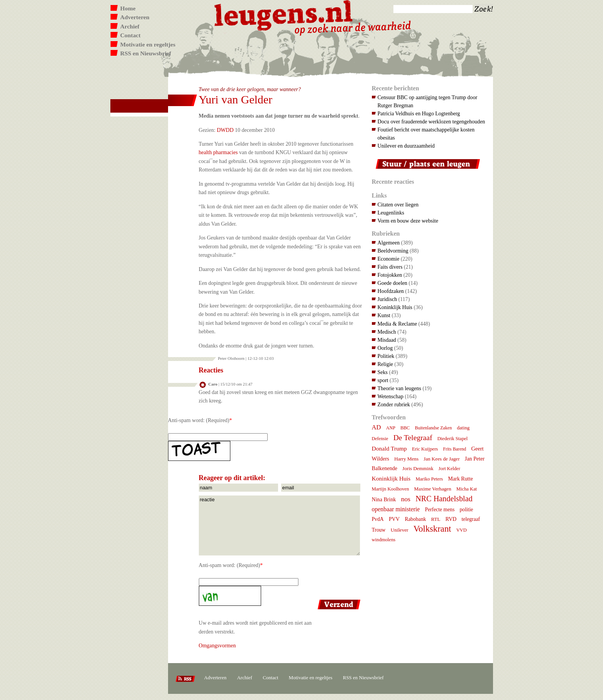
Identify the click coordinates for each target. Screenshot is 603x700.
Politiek (386, 356)
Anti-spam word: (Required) (199, 420)
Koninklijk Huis (395, 307)
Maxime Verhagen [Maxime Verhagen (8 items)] (433, 489)
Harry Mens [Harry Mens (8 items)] (406, 459)
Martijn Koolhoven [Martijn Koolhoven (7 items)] (391, 489)
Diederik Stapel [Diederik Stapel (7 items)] (452, 439)
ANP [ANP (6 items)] (391, 428)
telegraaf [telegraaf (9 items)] (471, 519)
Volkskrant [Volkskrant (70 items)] (432, 529)
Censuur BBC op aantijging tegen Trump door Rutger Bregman (428, 101)
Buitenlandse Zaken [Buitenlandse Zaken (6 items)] (433, 428)
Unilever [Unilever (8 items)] (400, 530)
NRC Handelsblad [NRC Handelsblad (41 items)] (444, 499)
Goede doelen (393, 283)
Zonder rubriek (394, 404)
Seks (383, 372)
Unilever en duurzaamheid (406, 146)
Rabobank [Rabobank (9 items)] (415, 519)
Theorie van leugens (400, 388)
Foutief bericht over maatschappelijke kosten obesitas (426, 134)
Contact (131, 35)
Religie (386, 364)
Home (128, 8)
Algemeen (389, 243)
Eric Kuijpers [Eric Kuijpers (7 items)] (425, 449)
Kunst (384, 315)
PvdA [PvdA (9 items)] (378, 519)
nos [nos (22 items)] (406, 499)
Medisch (387, 332)
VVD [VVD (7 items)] (461, 530)
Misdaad (387, 340)
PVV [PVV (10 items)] (394, 519)
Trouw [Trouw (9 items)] (379, 530)
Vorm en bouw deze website (408, 221)
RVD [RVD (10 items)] (451, 519)
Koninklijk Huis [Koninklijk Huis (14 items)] (391, 478)
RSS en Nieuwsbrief (146, 53)
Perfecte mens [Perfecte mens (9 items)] (440, 510)
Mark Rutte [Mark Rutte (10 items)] (461, 479)
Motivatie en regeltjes (148, 44)
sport (383, 380)
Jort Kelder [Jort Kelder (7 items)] (449, 469)
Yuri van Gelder (236, 99)
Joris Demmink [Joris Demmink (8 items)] (418, 468)
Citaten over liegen (398, 205)
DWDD (225, 130)
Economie (389, 259)
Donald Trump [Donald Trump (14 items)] (389, 448)
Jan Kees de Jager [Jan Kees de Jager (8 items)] (442, 459)
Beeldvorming (393, 251)
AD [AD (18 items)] (376, 427)
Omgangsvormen (217, 645)
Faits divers (390, 267)
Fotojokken (390, 275)
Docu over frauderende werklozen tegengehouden (431, 121)
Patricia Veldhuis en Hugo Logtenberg (419, 113)
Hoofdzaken (391, 291)
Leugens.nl (284, 14)
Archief (130, 26)
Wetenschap (391, 396)
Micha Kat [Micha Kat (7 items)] (466, 489)
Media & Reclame (397, 324)
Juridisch (387, 299)
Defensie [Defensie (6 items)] (380, 439)
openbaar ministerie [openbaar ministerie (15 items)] (396, 509)
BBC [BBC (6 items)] (405, 428)
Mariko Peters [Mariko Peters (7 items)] (429, 479)
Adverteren (135, 17)
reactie (279, 525)
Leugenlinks (391, 213)
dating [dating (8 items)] (463, 428)
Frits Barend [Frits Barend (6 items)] (455, 449)
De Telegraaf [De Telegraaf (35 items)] (413, 437)
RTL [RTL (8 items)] (436, 519)
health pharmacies (218, 152)
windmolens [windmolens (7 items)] (384, 540)
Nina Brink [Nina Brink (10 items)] (384, 499)
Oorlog (385, 348)
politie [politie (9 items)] (466, 510)
